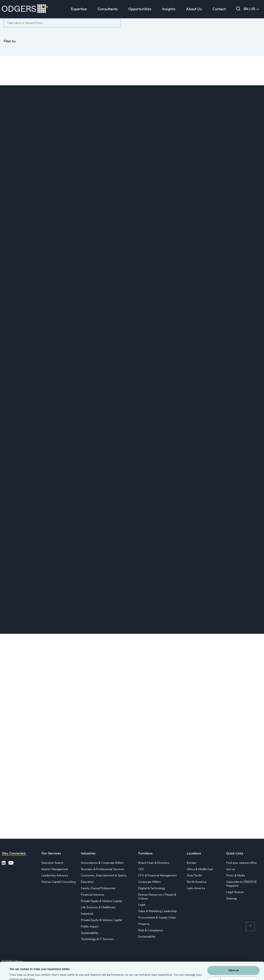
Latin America (196, 888)
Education (87, 882)
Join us (231, 869)
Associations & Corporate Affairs (102, 863)
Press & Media (235, 876)
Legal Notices (235, 892)
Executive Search (52, 863)
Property (144, 924)
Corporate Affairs (150, 882)
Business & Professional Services (102, 869)
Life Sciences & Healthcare (98, 907)
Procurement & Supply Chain (157, 918)
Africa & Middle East (200, 869)
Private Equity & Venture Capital (101, 901)
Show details (18, 973)
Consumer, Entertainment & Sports (104, 876)
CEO (141, 869)
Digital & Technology (152, 888)
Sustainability (90, 933)
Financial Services (92, 895)
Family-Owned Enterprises (98, 888)
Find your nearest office (241, 863)
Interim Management (55, 869)
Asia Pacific (194, 876)
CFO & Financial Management (157, 876)
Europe (191, 863)
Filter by (10, 41)
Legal (142, 905)
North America (197, 882)
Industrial (87, 914)
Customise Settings (234, 964)
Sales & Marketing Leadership (157, 911)
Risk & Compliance (151, 930)
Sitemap (232, 899)
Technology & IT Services (97, 939)
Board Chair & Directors (154, 863)
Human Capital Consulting (58, 882)
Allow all (233, 954)
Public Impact (90, 927)
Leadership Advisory (55, 876)
